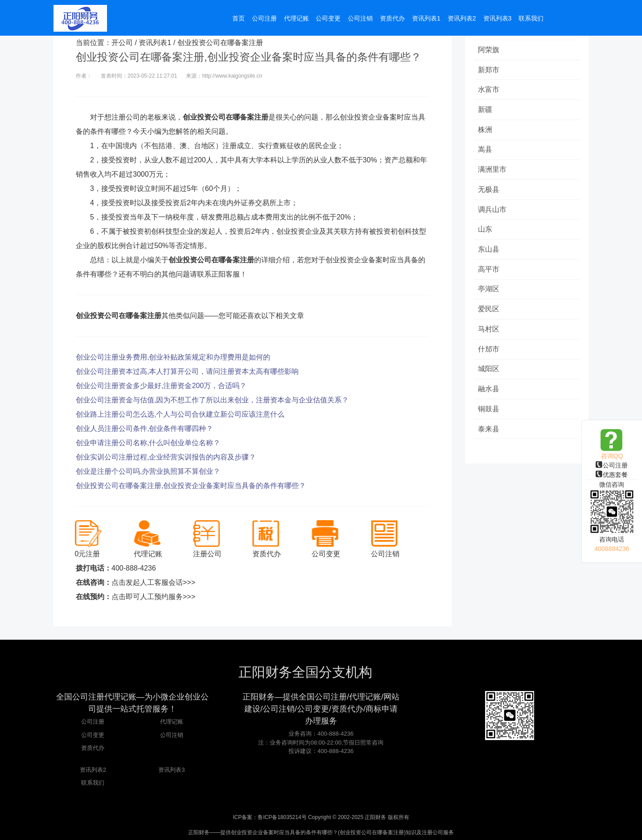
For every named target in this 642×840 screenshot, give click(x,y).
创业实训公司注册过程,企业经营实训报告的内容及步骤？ (166, 457)
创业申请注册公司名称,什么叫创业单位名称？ (148, 443)
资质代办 (93, 748)
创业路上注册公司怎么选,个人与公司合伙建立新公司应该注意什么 (180, 414)
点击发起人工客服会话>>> (153, 582)
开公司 (122, 43)
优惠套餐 (612, 475)
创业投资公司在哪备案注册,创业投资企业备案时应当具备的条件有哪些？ (191, 486)
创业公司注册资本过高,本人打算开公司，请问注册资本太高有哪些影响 (187, 371)
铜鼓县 (489, 411)
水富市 (489, 90)
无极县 (489, 190)
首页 (239, 19)
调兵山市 (493, 210)
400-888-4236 (134, 568)
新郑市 (489, 70)
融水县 (489, 391)
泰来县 (489, 431)
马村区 (489, 331)
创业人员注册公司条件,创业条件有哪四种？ (144, 428)
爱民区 (489, 311)
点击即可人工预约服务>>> (153, 597)
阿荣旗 (489, 50)
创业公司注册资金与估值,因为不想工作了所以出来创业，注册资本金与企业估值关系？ (212, 400)
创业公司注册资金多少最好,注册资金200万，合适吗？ (161, 386)
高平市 (489, 271)
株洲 (486, 130)
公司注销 (172, 735)
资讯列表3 (171, 770)
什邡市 (489, 351)
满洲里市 (493, 170)
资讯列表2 (93, 770)
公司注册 (612, 465)
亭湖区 (489, 291)
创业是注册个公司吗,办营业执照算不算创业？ (148, 471)
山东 (486, 230)
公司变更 (93, 735)
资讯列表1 (155, 43)
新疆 (486, 110)
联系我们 (93, 783)
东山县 (489, 250)
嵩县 (486, 150)
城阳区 (489, 371)
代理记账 (172, 722)
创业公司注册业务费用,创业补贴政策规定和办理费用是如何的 (173, 357)
